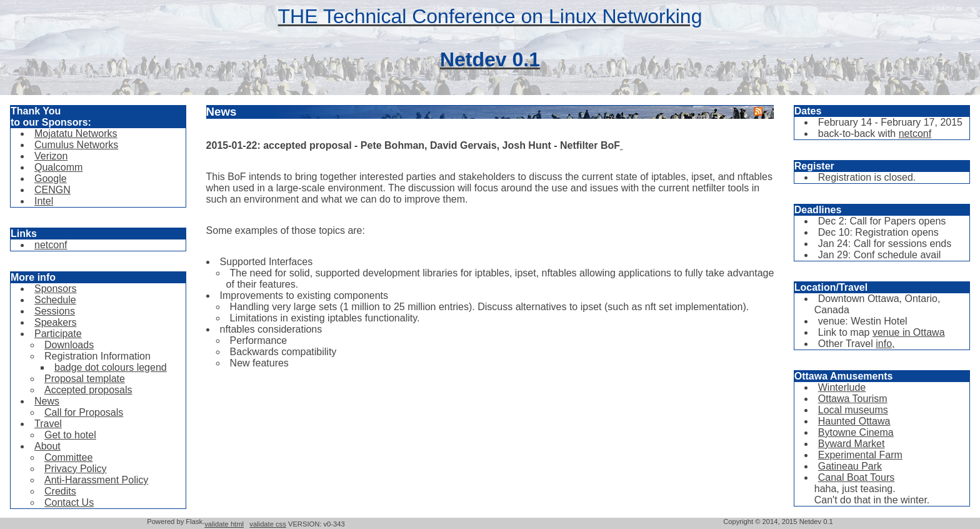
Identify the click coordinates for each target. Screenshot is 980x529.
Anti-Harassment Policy (96, 480)
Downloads (69, 345)
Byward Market (852, 444)
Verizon (51, 156)
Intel (44, 201)
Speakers (56, 322)
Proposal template (85, 379)
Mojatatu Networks (76, 134)
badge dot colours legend (111, 367)
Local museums (853, 410)
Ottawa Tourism (853, 399)
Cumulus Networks (76, 145)
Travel (48, 424)
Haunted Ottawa (854, 421)
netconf (51, 245)
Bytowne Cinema (856, 432)
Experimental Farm (860, 455)
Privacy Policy (76, 469)
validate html (224, 524)
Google (51, 179)
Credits (60, 491)
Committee (68, 457)
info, (885, 344)
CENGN (52, 190)
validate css (267, 524)
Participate (58, 334)
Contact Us (69, 502)
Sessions (55, 311)
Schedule (55, 300)
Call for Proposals (84, 412)
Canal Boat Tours (856, 477)
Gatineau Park (850, 466)
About (47, 446)
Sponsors (56, 289)
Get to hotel (70, 435)
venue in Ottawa (909, 332)
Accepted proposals (88, 390)
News (47, 401)
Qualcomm (58, 167)
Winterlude (842, 387)
